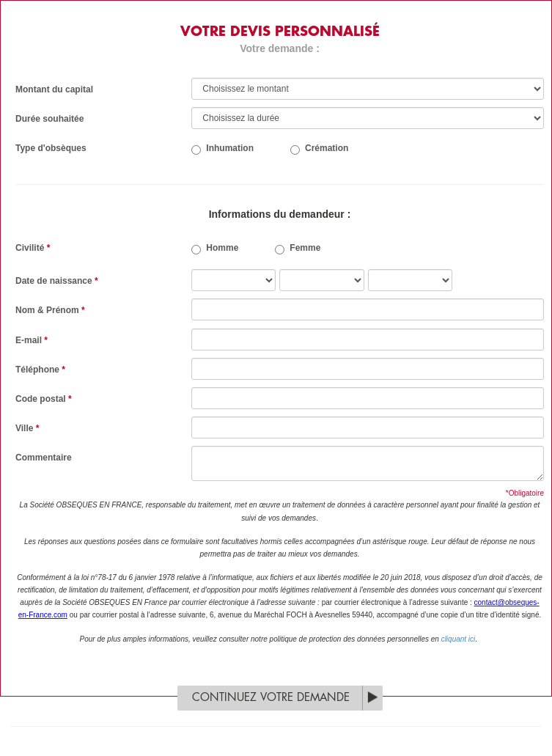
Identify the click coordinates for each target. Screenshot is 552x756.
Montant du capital (54, 89)
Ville (27, 428)
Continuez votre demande (271, 698)
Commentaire (44, 458)
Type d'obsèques (51, 148)
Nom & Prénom (50, 310)
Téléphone (40, 370)
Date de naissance (57, 281)
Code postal (44, 399)
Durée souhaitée (49, 119)
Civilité (33, 248)
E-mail (32, 340)
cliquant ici (459, 639)
